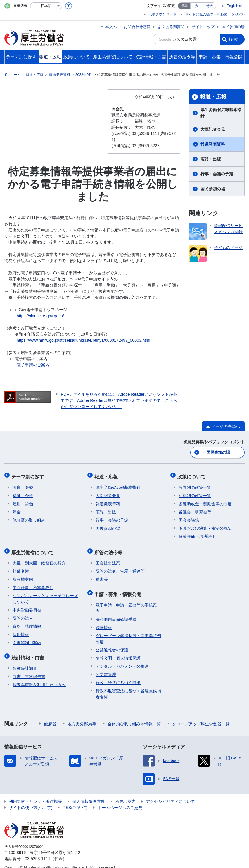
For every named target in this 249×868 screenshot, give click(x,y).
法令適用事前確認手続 (116, 612)
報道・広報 (213, 97)
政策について (193, 475)
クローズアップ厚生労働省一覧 (201, 717)
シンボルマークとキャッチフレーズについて (45, 594)
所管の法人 (23, 613)
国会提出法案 (108, 558)
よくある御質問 (171, 27)
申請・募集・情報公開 (119, 588)
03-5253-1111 (38, 852)
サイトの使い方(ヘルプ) (31, 801)
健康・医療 (23, 485)
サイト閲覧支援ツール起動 (206, 14)
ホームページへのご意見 (120, 801)
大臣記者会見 (213, 129)
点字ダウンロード (162, 14)
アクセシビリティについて (170, 794)
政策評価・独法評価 (197, 534)
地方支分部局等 (82, 717)
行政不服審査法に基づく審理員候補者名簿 (128, 687)
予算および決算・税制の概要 (205, 526)
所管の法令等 (110, 549)
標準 (184, 6)
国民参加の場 (233, 27)
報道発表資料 (213, 144)
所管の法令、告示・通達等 (120, 567)
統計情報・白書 (29, 652)
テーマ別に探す (29, 475)
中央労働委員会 (27, 605)
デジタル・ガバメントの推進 (122, 659)
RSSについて (75, 801)
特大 (210, 6)
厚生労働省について (34, 549)
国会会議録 (189, 517)
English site (236, 6)
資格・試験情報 (27, 622)
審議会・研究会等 (195, 509)
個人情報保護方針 (89, 794)
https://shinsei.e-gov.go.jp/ (40, 316)
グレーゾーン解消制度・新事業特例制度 (128, 632)
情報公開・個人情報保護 (118, 651)
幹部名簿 (21, 567)
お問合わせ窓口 (137, 27)
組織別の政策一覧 (195, 493)
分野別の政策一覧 (195, 485)
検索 (234, 39)
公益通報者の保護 (112, 643)
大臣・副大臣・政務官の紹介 (39, 558)
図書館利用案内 (27, 638)
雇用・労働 (23, 501)
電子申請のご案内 (33, 365)
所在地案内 (23, 575)
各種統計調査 (25, 661)
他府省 (50, 717)
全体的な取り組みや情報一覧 (134, 717)
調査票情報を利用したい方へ (39, 678)
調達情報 (104, 621)
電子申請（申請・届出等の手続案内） (126, 601)
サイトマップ (203, 27)
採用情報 (21, 630)
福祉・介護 (23, 493)
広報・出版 (211, 159)
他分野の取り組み (29, 517)
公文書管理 (106, 667)
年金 (17, 509)
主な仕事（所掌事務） (33, 583)
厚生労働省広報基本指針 (221, 113)
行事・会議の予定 (217, 174)
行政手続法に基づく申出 (118, 676)
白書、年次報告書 (29, 670)
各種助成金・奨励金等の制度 (205, 501)
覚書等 (102, 575)
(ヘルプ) (238, 14)
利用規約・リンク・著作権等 (35, 794)
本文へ (111, 27)
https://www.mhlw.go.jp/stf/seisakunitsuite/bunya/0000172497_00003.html (83, 340)
